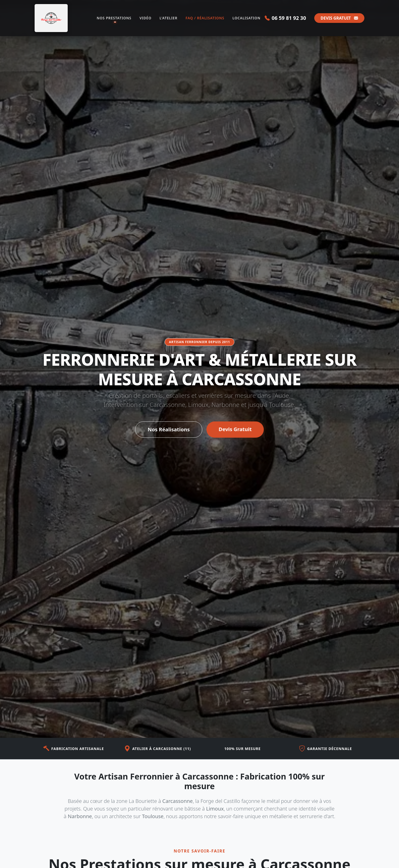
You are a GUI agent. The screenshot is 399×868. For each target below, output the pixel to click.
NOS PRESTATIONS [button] (114, 18)
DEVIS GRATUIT (339, 18)
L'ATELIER (168, 18)
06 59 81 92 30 (285, 18)
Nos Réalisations (169, 430)
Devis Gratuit (235, 430)
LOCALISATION (247, 18)
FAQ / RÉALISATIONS (205, 18)
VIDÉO (145, 18)
